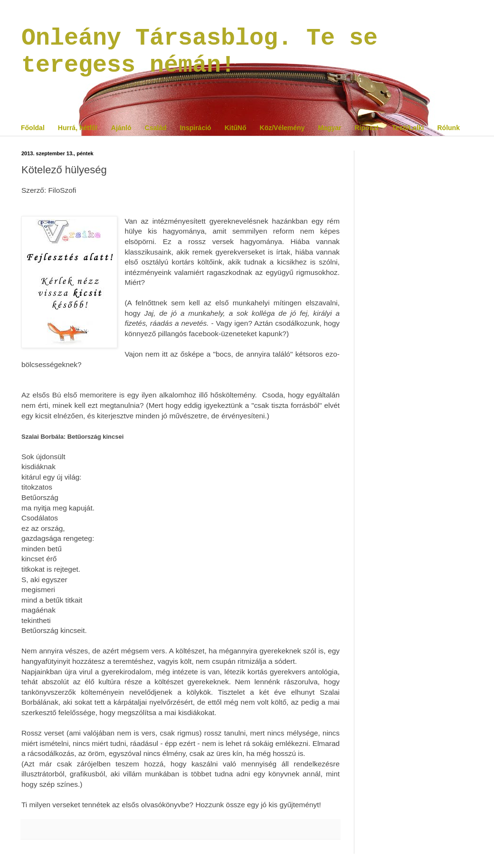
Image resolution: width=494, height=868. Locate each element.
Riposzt (366, 128)
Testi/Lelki (408, 128)
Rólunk (448, 128)
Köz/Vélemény (282, 128)
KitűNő (236, 128)
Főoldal (33, 128)
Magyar (329, 128)
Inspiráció (195, 128)
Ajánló (121, 128)
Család (156, 128)
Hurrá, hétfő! (78, 128)
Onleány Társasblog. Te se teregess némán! (199, 52)
